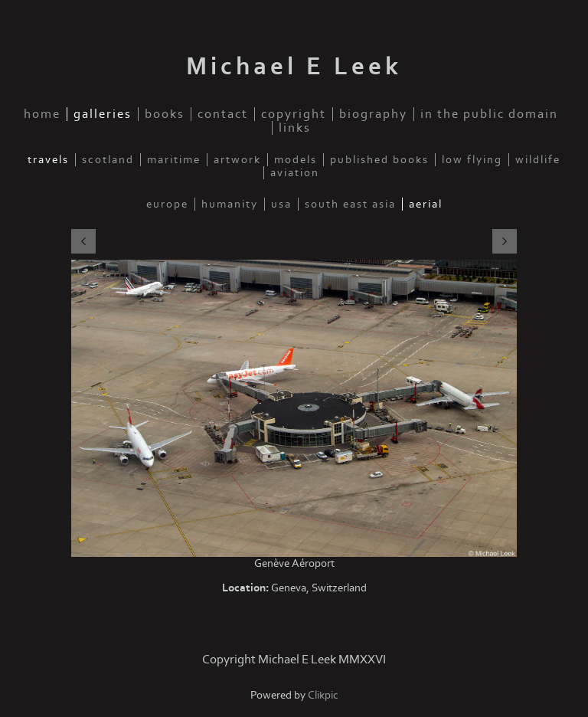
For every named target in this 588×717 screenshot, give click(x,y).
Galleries (103, 114)
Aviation (295, 173)
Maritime (174, 160)
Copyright (294, 114)
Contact (223, 114)
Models (296, 160)
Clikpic (323, 695)
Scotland (108, 160)
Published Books (379, 160)
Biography (373, 114)
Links (295, 128)
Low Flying (472, 160)
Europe (167, 204)
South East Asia (350, 204)
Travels (48, 160)
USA (281, 204)
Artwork (237, 160)
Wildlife (538, 160)
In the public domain (489, 114)
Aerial (426, 204)
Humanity (230, 204)
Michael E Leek (294, 67)
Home (42, 114)
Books (165, 114)
